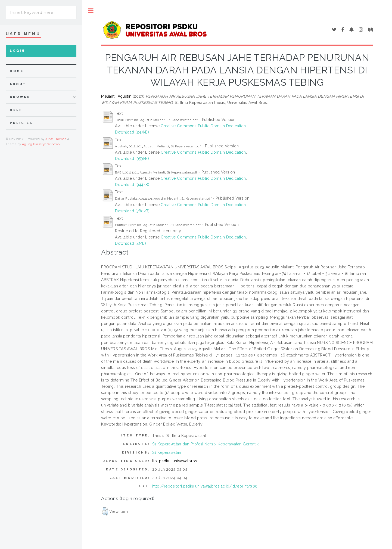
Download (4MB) (130, 243)
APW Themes (56, 139)
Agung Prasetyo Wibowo (41, 144)
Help (16, 110)
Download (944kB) (132, 185)
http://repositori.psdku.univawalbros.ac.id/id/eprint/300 (205, 486)
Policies (21, 123)
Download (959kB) (132, 159)
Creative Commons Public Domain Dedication (203, 126)
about (18, 84)
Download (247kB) (132, 132)
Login (18, 51)
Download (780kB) (132, 211)
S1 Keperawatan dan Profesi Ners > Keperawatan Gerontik (206, 444)
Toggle (91, 11)
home (17, 71)
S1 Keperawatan (167, 452)
